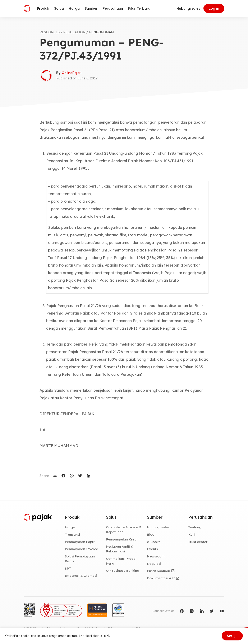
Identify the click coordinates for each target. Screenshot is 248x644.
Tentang (195, 527)
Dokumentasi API (161, 578)
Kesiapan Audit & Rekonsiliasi (120, 549)
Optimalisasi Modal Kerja (121, 561)
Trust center (198, 542)
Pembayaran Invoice (81, 549)
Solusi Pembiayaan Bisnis (80, 559)
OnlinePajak (72, 73)
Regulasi (154, 564)
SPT (68, 568)
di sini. (105, 636)
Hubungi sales (188, 8)
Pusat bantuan (158, 571)
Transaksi (72, 534)
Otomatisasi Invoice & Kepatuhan (124, 529)
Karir (192, 534)
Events (152, 549)
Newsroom (156, 556)
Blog (151, 534)
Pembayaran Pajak (80, 542)
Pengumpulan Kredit (122, 539)
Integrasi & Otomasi (81, 575)
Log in (214, 8)
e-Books (154, 542)
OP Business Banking (123, 570)
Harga (70, 527)
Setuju (232, 636)
